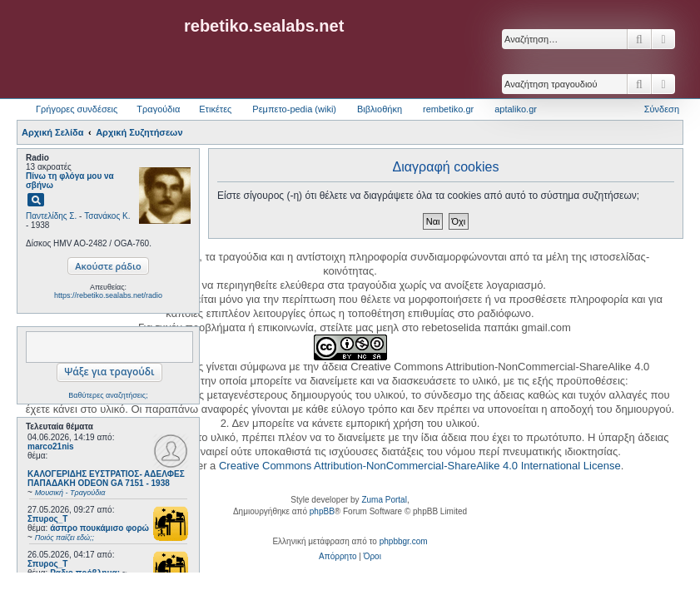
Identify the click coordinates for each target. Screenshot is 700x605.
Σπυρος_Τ (47, 519)
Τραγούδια (158, 109)
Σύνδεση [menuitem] (662, 109)
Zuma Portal (384, 500)
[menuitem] (338, 557)
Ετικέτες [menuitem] (215, 109)
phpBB (322, 511)
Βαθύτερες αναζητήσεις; (108, 395)
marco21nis (51, 446)
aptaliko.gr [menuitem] (516, 109)
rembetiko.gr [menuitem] (448, 109)
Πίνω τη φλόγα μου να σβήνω (70, 181)
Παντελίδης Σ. (51, 216)
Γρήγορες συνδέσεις (77, 109)
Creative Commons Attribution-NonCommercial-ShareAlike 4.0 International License (420, 466)
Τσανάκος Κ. (107, 216)
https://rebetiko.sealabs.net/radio (108, 295)
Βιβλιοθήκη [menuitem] (380, 109)
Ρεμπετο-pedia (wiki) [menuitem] (294, 109)
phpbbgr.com (404, 541)
